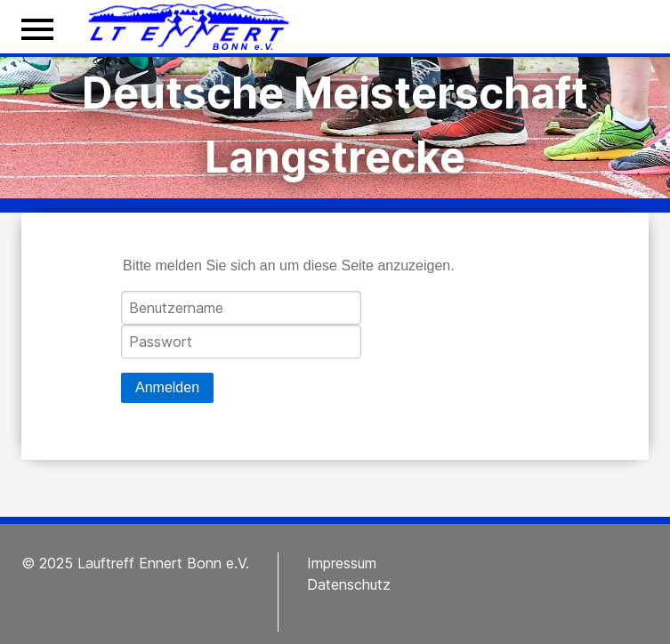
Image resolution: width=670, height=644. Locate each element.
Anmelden (167, 387)
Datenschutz (349, 584)
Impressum (342, 563)
